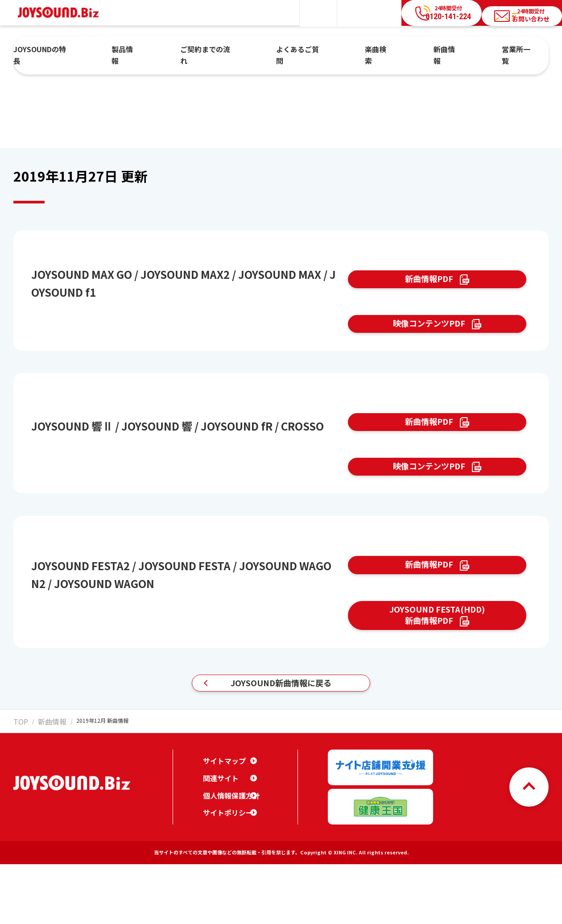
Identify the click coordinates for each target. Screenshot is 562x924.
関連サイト (219, 845)
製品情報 (163, 50)
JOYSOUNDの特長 (95, 50)
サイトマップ (222, 827)
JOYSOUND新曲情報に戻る (281, 751)
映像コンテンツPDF (428, 339)
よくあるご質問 (305, 50)
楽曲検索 (368, 50)
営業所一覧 (478, 50)
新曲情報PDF (428, 284)
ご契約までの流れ (229, 50)
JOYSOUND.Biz (63, 13)
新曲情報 (421, 50)
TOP (19, 794)
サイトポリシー (225, 879)
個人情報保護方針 (228, 862)
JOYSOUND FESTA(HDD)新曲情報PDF (437, 673)
